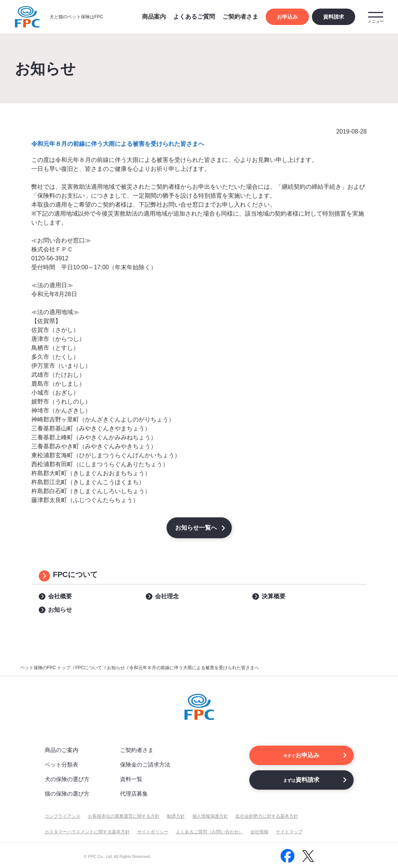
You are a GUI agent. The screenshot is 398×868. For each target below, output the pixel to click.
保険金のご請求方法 (145, 764)
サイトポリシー (153, 832)
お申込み (287, 17)
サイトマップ (289, 832)
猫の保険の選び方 (67, 794)
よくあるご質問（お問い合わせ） (209, 832)
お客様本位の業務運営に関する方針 (124, 816)
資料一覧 (131, 779)
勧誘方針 (176, 816)
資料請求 (334, 17)
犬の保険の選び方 (67, 779)
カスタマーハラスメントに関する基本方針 (87, 832)
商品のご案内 (61, 750)
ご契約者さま (137, 750)
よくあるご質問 (194, 17)
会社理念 (167, 596)
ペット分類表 (61, 764)
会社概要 (60, 596)
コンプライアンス (63, 816)
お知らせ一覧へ (196, 528)
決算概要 (274, 596)
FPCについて (75, 574)
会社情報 (259, 832)
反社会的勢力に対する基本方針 (267, 816)
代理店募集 (134, 794)
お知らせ (60, 610)
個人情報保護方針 (210, 816)
